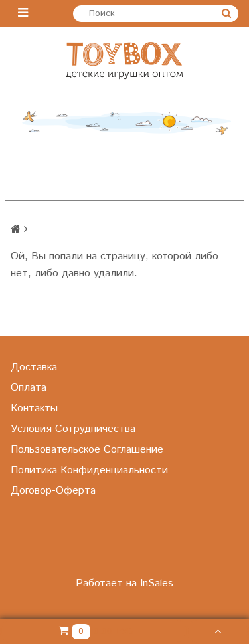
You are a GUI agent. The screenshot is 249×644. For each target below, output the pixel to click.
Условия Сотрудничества (73, 429)
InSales (157, 583)
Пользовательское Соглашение (87, 450)
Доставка (34, 367)
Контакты (34, 408)
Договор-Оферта (53, 491)
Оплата (29, 388)
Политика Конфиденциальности (89, 470)
